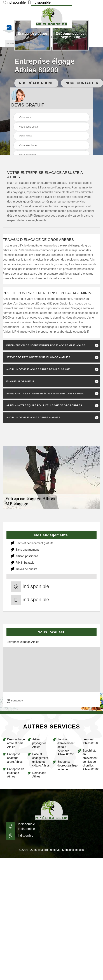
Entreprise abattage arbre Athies (15, 758)
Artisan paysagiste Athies (39, 743)
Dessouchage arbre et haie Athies (16, 743)
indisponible (14, 2)
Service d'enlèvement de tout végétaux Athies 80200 (66, 747)
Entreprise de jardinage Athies (16, 773)
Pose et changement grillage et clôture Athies (41, 760)
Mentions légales (73, 850)
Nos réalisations (36, 83)
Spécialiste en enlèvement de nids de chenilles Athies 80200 (91, 760)
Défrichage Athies (39, 775)
